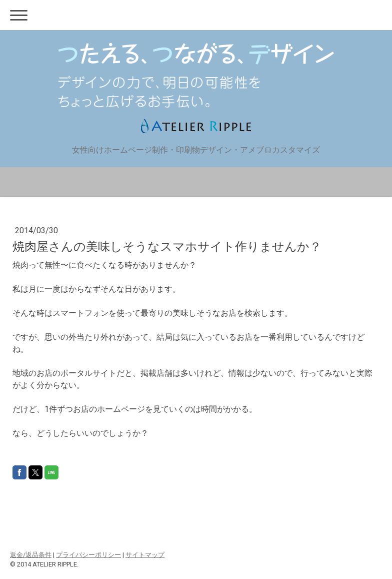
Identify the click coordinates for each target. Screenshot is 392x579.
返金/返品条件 (31, 555)
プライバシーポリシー (88, 555)
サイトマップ (145, 555)
